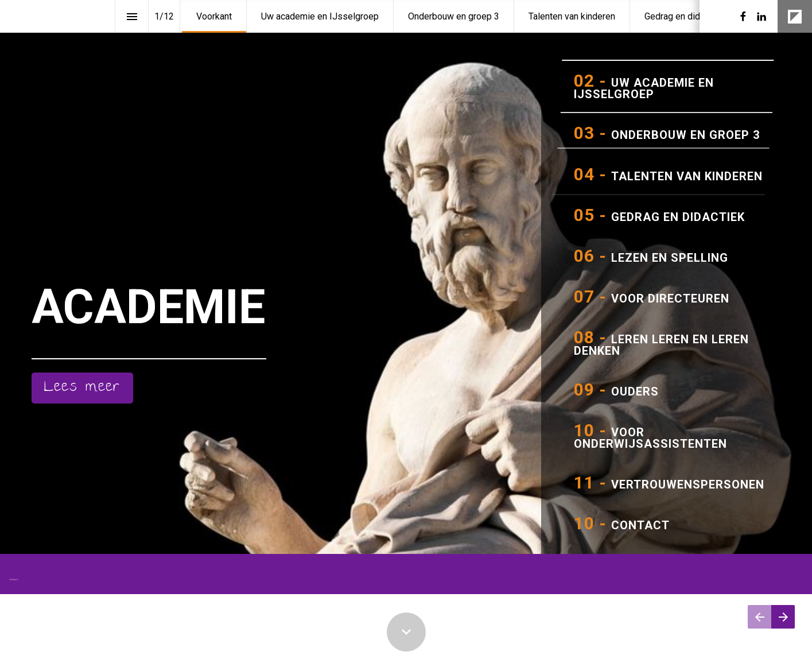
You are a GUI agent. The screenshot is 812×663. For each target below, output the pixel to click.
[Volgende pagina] (783, 617)
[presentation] (406, 291)
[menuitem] (214, 16)
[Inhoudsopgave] (132, 16)
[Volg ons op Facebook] (743, 17)
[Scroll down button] (406, 632)
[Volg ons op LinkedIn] (762, 17)
